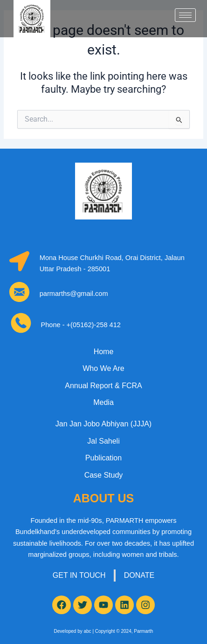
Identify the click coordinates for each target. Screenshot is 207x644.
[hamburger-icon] (185, 15)
